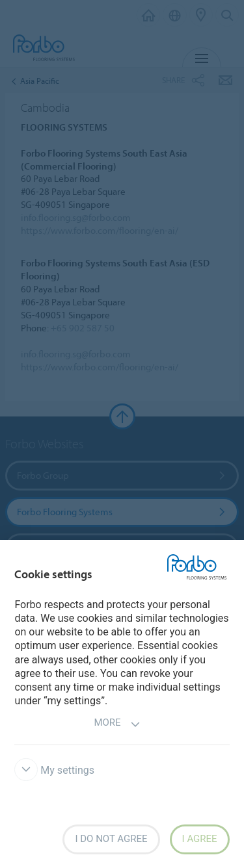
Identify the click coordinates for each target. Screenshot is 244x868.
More (117, 724)
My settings (54, 770)
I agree (200, 839)
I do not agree (111, 839)
